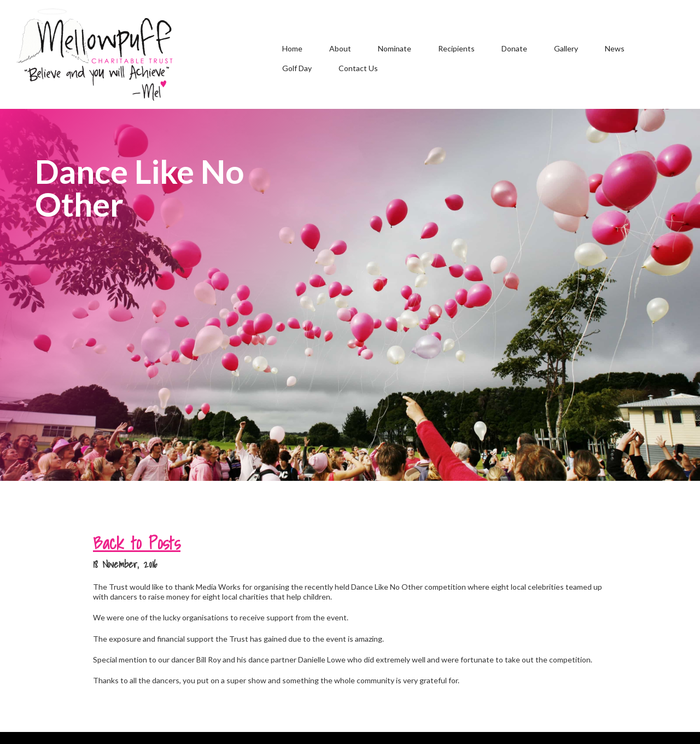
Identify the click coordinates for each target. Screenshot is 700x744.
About (340, 48)
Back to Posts (137, 543)
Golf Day (297, 68)
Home (292, 48)
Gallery (566, 48)
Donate (514, 48)
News (615, 48)
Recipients (456, 48)
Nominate (395, 48)
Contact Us (358, 68)
